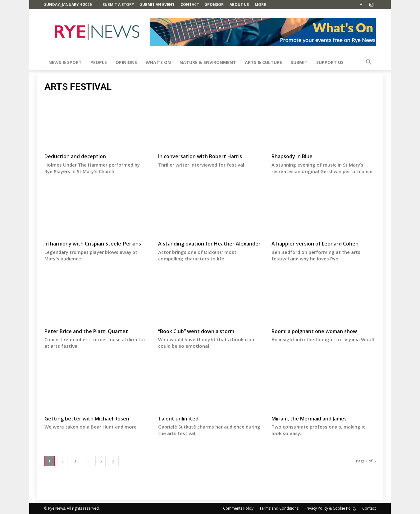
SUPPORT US (330, 62)
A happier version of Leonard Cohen (315, 244)
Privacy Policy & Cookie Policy (330, 508)
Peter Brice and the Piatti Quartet (86, 331)
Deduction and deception (75, 156)
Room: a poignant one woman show (314, 331)
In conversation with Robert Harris (200, 156)
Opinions (126, 62)
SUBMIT (299, 62)
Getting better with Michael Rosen (87, 419)
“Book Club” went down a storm (196, 331)
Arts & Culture (263, 62)
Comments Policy (238, 508)
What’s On (158, 62)
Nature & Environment (208, 62)
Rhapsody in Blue (292, 156)
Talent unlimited (178, 419)
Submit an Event (157, 5)
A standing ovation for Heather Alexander (209, 244)
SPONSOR (214, 5)
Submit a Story (118, 5)
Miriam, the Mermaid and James (309, 419)
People (99, 62)
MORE (260, 5)
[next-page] (113, 461)
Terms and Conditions (279, 508)
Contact (190, 5)
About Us (239, 5)
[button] (368, 63)
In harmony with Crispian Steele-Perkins (93, 244)
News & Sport (65, 62)
